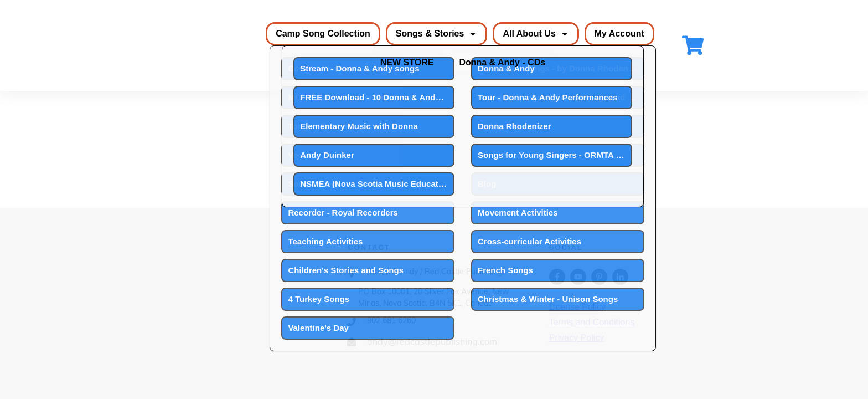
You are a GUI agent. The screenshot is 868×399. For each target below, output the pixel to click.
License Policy (577, 307)
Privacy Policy (577, 338)
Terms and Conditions (592, 322)
